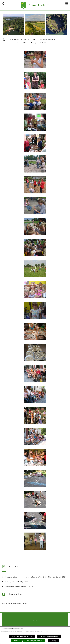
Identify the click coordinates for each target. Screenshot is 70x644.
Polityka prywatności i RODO (22, 636)
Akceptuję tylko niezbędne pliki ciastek (28, 641)
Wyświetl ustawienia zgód (49, 636)
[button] (3, 3)
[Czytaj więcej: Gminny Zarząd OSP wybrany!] (35, 582)
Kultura (26, 39)
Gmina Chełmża (39, 5)
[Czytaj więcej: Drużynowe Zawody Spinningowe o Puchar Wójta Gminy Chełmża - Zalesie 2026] (35, 577)
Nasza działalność (13, 43)
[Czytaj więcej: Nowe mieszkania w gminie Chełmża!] (35, 586)
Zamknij (53, 641)
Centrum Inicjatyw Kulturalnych (44, 39)
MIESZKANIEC (15, 39)
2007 (25, 43)
